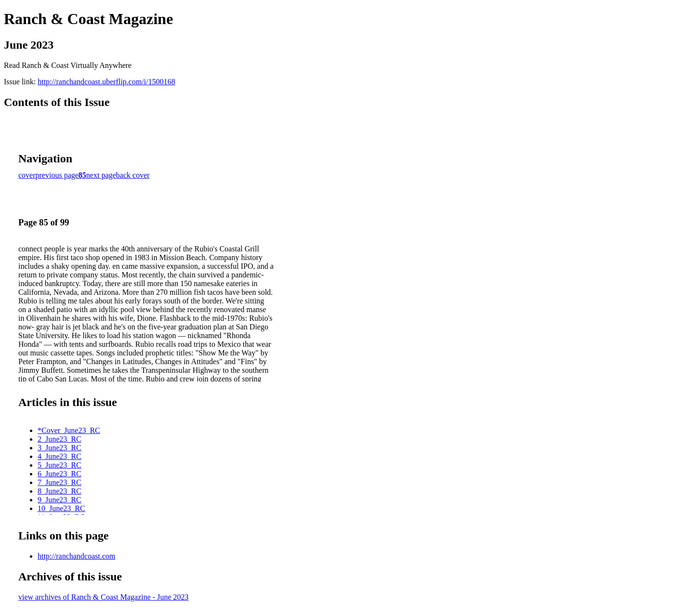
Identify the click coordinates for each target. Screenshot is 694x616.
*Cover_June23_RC (69, 430)
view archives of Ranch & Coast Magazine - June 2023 (103, 597)
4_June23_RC (60, 456)
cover (27, 175)
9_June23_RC (60, 500)
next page (101, 175)
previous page (57, 175)
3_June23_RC (60, 448)
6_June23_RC (60, 474)
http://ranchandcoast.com (76, 556)
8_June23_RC (60, 491)
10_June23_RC (61, 508)
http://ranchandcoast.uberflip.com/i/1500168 (106, 82)
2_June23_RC (60, 439)
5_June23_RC (60, 465)
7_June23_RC (60, 482)
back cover (133, 175)
